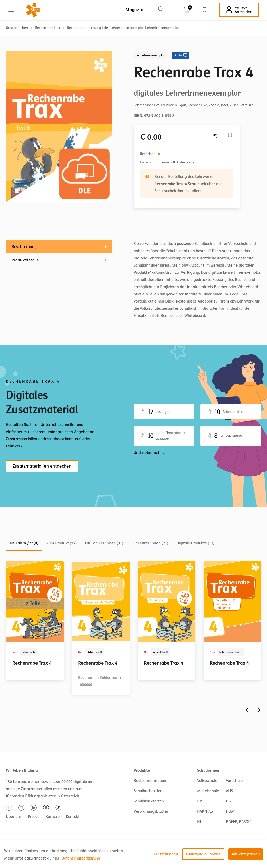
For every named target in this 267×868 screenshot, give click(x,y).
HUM (230, 811)
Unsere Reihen (17, 28)
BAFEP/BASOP (238, 822)
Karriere (53, 817)
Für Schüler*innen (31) (104, 543)
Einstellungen (166, 854)
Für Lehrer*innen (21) (150, 543)
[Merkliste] (230, 135)
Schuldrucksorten (149, 801)
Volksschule (207, 781)
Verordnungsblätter (151, 811)
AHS (229, 791)
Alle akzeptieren (246, 854)
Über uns (14, 817)
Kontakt (73, 817)
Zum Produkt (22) (62, 543)
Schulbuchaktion (148, 791)
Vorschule (234, 781)
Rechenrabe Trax (48, 28)
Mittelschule (208, 791)
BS (228, 801)
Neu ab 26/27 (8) (24, 543)
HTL (200, 822)
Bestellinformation (150, 781)
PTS (200, 801)
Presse (34, 817)
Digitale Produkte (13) (195, 543)
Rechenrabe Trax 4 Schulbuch (180, 184)
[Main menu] (11, 10)
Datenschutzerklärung (81, 858)
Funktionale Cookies (203, 854)
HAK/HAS (205, 811)
